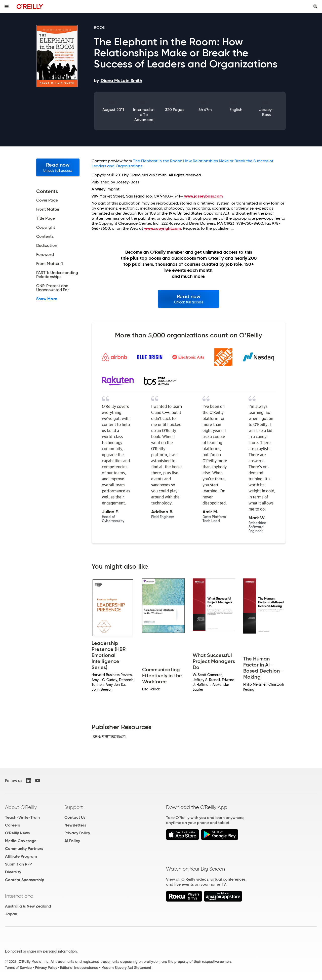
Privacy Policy (77, 833)
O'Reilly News (17, 833)
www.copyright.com (163, 228)
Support (74, 807)
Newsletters (75, 825)
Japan (11, 914)
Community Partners (24, 849)
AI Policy (72, 841)
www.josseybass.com (204, 196)
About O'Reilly (21, 807)
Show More (47, 299)
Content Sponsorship (25, 880)
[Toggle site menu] (7, 7)
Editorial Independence (79, 968)
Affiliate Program (21, 856)
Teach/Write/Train (22, 817)
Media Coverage (21, 841)
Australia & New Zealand (28, 906)
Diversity (13, 872)
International (20, 896)
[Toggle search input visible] (315, 7)
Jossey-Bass (267, 112)
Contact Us (75, 817)
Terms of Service (18, 968)
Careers (12, 825)
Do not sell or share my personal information (41, 951)
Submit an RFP (18, 864)
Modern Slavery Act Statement (126, 968)
